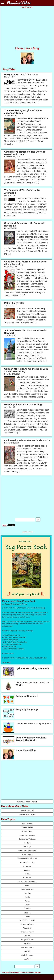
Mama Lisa (27, 878)
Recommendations (27, 924)
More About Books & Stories (27, 802)
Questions (27, 913)
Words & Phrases (27, 955)
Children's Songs (27, 831)
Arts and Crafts (27, 824)
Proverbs (27, 909)
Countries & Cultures (27, 835)
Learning (27, 870)
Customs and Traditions (27, 839)
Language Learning (27, 862)
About (3, 976)
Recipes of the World (27, 920)
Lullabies (27, 874)
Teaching (27, 943)
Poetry (27, 905)
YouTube (27, 959)
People (27, 897)
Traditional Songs (27, 947)
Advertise (19, 976)
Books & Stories (27, 827)
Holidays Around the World (27, 858)
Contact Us (10, 976)
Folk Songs (27, 847)
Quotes (27, 916)
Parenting (27, 893)
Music (27, 885)
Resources (27, 976)
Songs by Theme (27, 940)
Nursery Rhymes (27, 889)
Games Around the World (27, 851)
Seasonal (27, 936)
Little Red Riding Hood (27, 814)
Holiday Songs (27, 855)
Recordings (27, 928)
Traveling (27, 951)
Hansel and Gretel (27, 811)
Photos (27, 901)
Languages (27, 866)
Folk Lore (27, 843)
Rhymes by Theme (27, 932)
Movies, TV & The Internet (27, 882)
